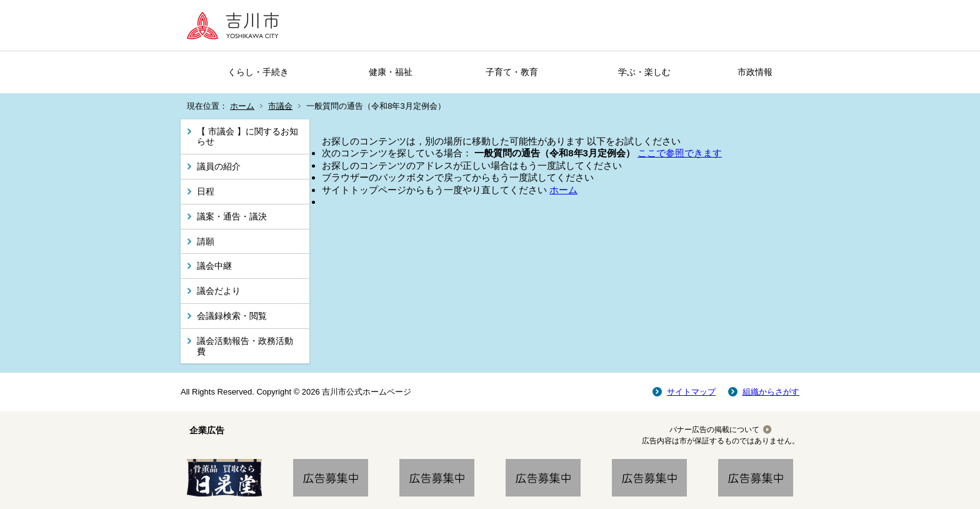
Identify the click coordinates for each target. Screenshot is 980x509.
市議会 (280, 106)
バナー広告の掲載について (714, 430)
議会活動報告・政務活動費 (245, 346)
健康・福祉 (391, 72)
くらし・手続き (258, 72)
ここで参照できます (680, 153)
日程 (206, 191)
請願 (206, 241)
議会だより (219, 291)
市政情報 (755, 72)
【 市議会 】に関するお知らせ (247, 137)
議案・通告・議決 (232, 216)
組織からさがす (771, 392)
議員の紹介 (219, 166)
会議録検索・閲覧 (232, 316)
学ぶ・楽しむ (644, 72)
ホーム (242, 106)
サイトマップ (691, 392)
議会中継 (214, 266)
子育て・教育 (512, 72)
